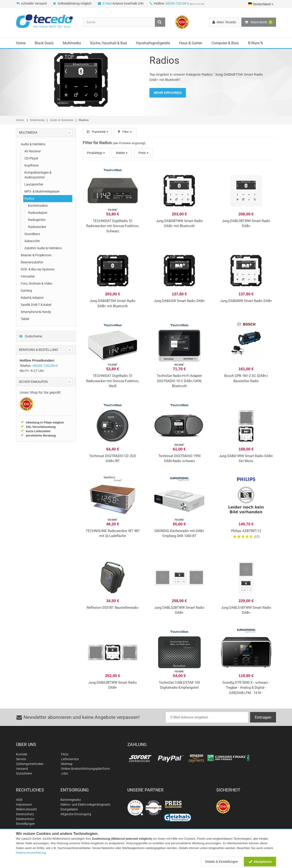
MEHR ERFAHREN (168, 93)
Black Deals (44, 43)
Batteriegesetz (71, 800)
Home (21, 43)
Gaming (26, 291)
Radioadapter (38, 213)
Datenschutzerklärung (31, 853)
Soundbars (32, 234)
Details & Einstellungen (222, 862)
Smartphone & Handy (36, 312)
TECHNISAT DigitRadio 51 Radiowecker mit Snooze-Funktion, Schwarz (113, 226)
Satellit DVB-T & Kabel (36, 305)
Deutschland (261, 4)
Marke (122, 153)
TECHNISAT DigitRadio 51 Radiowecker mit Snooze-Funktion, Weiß (113, 381)
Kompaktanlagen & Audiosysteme (38, 175)
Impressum (24, 804)
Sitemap (67, 764)
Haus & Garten (191, 43)
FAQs (65, 754)
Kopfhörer (32, 165)
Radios (29, 198)
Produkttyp (96, 153)
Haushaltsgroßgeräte (153, 43)
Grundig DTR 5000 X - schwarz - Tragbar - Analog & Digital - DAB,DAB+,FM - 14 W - (246, 688)
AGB (19, 800)
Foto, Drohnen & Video (36, 283)
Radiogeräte (37, 220)
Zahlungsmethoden (30, 764)
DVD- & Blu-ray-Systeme (38, 269)
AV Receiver (33, 151)
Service (21, 759)
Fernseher (28, 276)
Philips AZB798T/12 (246, 531)
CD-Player (31, 158)
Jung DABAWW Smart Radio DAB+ (246, 301)
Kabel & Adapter (32, 298)
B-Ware (255, 43)
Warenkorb (259, 22)
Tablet (25, 319)
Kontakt (22, 754)
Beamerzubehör (32, 262)
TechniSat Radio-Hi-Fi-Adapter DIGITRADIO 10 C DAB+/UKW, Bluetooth (179, 381)
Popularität (97, 132)
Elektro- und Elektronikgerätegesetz (85, 804)
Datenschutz (25, 814)
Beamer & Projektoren (36, 255)
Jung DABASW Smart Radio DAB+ (179, 301)
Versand (22, 769)
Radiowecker (37, 227)
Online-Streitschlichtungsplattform (85, 769)
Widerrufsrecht (26, 809)
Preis (143, 153)
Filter (125, 132)
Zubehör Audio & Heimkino (43, 248)
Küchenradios (38, 206)
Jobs (64, 773)
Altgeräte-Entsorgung (76, 814)
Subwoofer (32, 241)
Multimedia (72, 43)
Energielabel (69, 809)
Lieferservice (70, 759)
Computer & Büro (225, 43)
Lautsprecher (34, 184)
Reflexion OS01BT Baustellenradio (113, 608)
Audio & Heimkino (33, 144)
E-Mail (107, 3)
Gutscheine (31, 336)
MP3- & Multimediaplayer (42, 191)
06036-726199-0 (177, 3)
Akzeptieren (260, 862)
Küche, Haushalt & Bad (108, 43)
